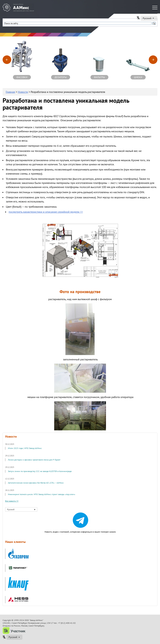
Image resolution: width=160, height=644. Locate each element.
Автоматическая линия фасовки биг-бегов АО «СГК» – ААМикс (36, 483)
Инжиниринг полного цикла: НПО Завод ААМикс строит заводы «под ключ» (42, 494)
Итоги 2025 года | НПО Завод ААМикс (25, 448)
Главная (10, 92)
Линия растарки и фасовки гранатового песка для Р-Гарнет (34, 460)
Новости (23, 92)
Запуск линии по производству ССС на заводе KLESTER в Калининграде (40, 471)
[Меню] (155, 8)
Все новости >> (12, 501)
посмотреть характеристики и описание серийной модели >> (46, 212)
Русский (149, 18)
